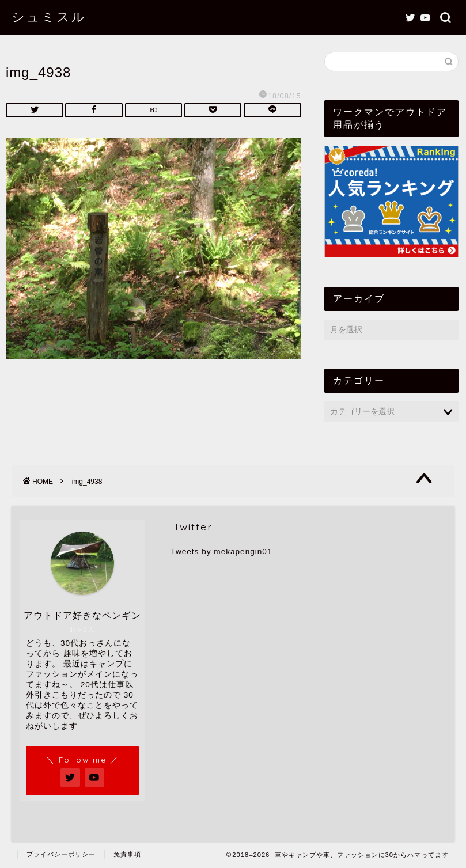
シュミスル (49, 16)
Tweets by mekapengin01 (221, 551)
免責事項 (127, 854)
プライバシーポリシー (61, 854)
